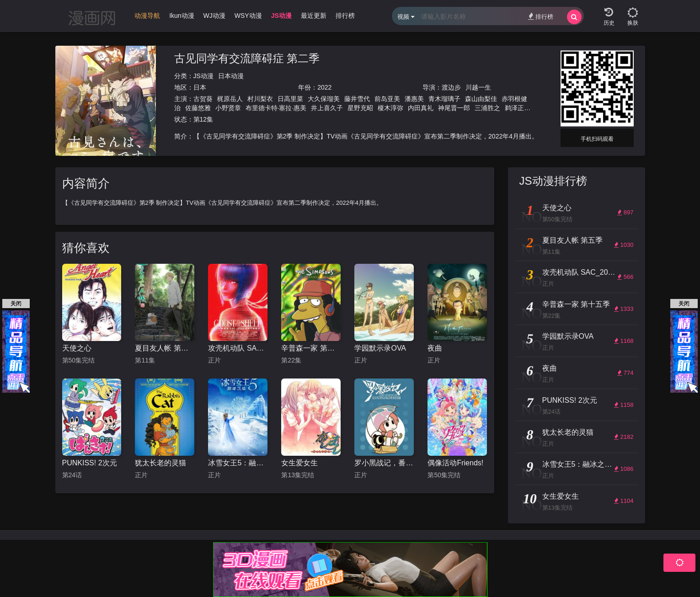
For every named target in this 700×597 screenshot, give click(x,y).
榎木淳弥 (390, 108)
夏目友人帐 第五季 (165, 348)
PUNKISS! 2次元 (90, 463)
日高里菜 (290, 99)
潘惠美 (414, 99)
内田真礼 (421, 108)
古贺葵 (203, 99)
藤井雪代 (357, 99)
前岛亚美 (387, 99)
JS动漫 (203, 76)
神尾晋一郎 (454, 108)
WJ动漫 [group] (214, 16)
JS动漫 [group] (281, 16)
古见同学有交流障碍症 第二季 (247, 58)
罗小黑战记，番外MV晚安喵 (384, 463)
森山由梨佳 (481, 99)
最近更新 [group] (314, 16)
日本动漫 (231, 76)
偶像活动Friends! (455, 463)
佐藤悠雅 (198, 108)
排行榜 (541, 16)
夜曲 (435, 348)
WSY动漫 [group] (248, 16)
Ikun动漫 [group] (182, 16)
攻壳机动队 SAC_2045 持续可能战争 (238, 348)
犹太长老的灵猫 (160, 463)
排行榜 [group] (345, 16)
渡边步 (451, 87)
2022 (324, 87)
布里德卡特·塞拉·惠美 (276, 108)
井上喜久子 (327, 108)
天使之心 (77, 348)
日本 (200, 87)
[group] (147, 18)
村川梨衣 (260, 99)
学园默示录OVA (380, 348)
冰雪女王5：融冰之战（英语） (238, 463)
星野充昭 (360, 108)
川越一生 (478, 87)
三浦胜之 (487, 108)
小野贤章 (228, 108)
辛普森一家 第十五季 (311, 348)
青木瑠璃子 (444, 99)
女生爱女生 (299, 463)
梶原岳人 (230, 99)
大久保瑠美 (324, 99)
